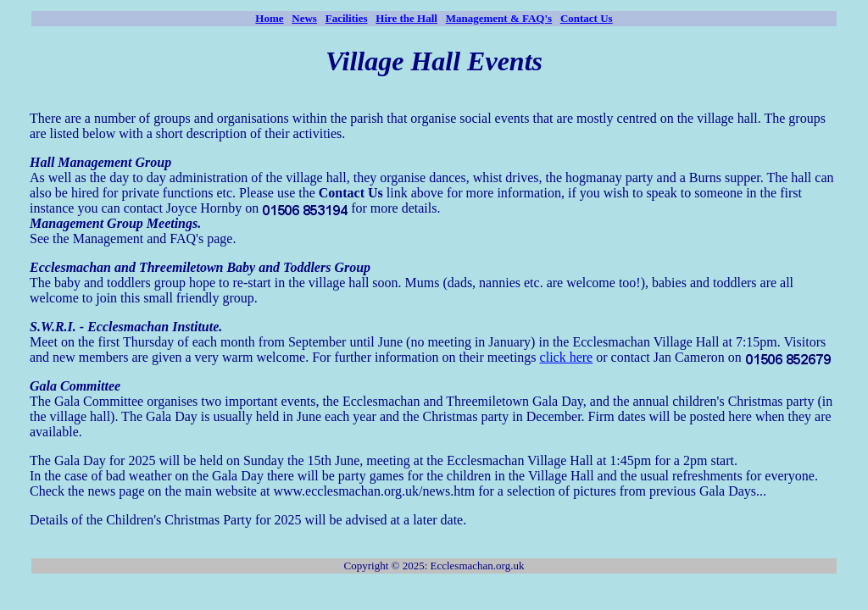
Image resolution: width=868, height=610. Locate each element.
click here (567, 357)
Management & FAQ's (499, 18)
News (304, 18)
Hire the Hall (406, 18)
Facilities (347, 18)
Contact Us (587, 18)
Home (269, 18)
